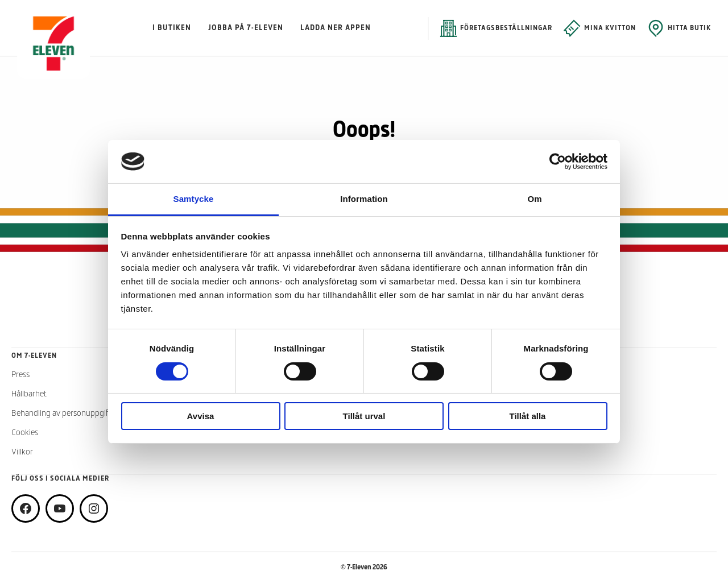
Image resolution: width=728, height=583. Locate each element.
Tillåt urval (364, 416)
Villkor (22, 452)
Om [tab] (534, 199)
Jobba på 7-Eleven (246, 28)
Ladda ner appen (336, 28)
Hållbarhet (29, 394)
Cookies (25, 433)
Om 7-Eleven (34, 356)
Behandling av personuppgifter (65, 414)
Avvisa (201, 416)
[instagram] (94, 508)
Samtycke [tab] (194, 199)
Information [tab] (364, 199)
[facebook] (26, 508)
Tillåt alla (528, 416)
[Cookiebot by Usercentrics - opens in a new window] (558, 162)
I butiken (172, 28)
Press (20, 375)
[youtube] (60, 508)
